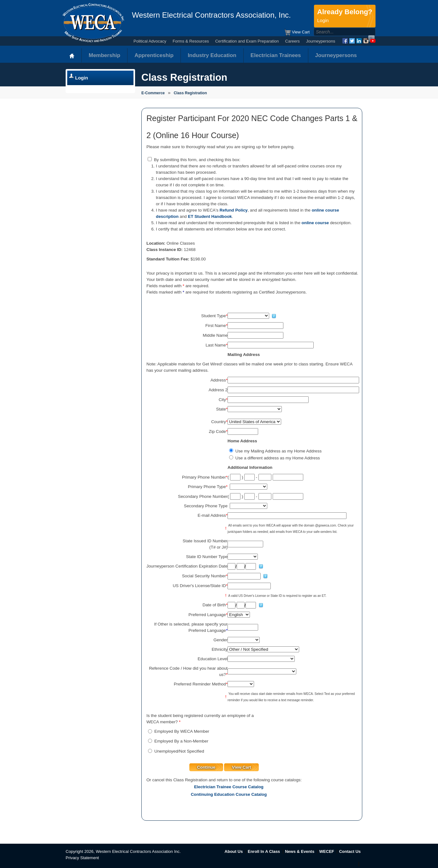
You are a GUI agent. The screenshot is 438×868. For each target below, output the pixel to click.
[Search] (338, 32)
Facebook (345, 41)
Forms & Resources (191, 41)
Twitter (352, 41)
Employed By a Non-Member (181, 741)
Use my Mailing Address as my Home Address (278, 451)
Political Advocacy (150, 41)
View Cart (297, 32)
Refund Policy (234, 210)
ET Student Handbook (210, 216)
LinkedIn (359, 41)
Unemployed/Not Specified (179, 751)
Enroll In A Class (264, 851)
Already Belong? (345, 16)
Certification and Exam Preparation (247, 41)
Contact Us (350, 851)
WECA (93, 23)
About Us (234, 851)
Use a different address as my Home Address (278, 458)
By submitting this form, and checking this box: (197, 160)
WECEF (327, 851)
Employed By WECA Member (182, 731)
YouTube (373, 41)
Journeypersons (321, 41)
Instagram (366, 41)
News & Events (300, 851)
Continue (206, 767)
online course (315, 223)
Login (82, 78)
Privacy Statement (82, 858)
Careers (293, 41)
